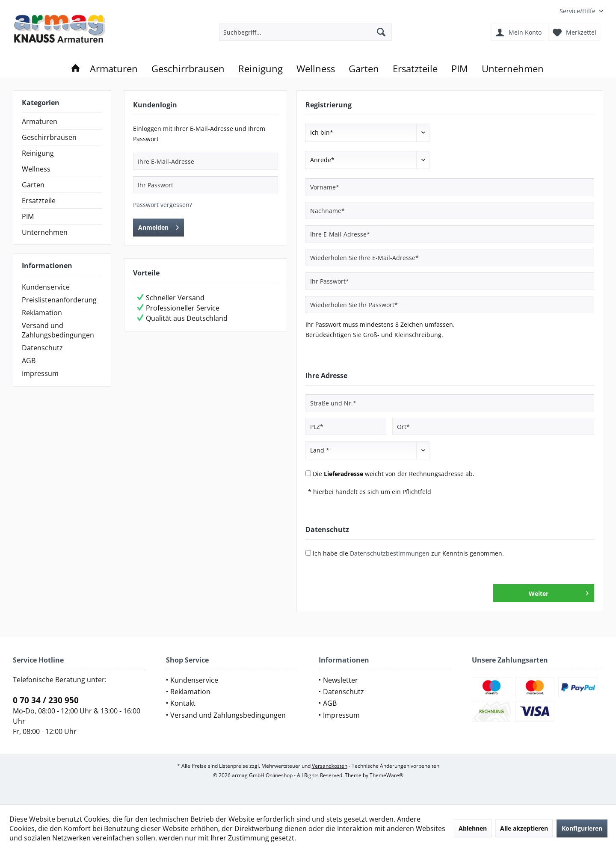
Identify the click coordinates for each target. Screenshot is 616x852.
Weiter (559, 592)
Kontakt (183, 703)
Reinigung (38, 153)
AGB (29, 361)
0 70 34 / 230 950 (46, 700)
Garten (33, 185)
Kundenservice (46, 287)
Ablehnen (473, 828)
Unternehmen (45, 232)
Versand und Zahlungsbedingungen (58, 330)
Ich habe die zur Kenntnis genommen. (408, 553)
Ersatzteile (39, 201)
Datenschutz (42, 348)
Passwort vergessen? (163, 205)
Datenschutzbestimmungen (390, 553)
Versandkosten (330, 766)
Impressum (40, 373)
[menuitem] (578, 11)
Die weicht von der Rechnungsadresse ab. (394, 474)
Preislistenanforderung (59, 300)
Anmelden (158, 226)
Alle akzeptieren (524, 828)
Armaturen (40, 121)
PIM (28, 216)
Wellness (36, 169)
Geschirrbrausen (49, 137)
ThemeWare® (386, 775)
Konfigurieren (582, 828)
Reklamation (42, 313)
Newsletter (341, 680)
